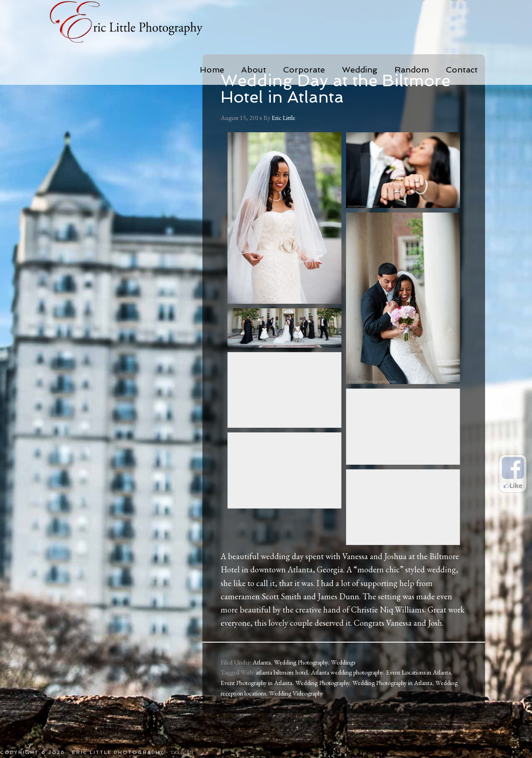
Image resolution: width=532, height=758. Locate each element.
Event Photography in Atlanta (256, 683)
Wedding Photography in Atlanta (392, 683)
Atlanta (262, 662)
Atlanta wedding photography (347, 672)
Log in (183, 752)
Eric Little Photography (139, 23)
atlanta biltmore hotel (282, 672)
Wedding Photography (301, 662)
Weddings (343, 662)
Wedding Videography (296, 693)
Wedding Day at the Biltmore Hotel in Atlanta (336, 89)
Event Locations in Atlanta (418, 672)
